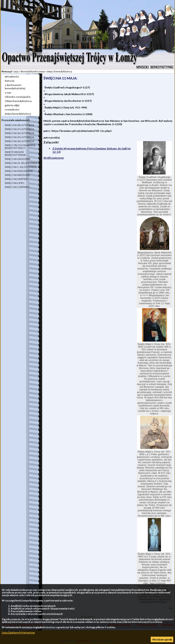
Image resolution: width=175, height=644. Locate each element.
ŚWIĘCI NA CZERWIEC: (17, 187)
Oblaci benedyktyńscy (18, 101)
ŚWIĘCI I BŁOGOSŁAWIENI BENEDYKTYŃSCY (20, 147)
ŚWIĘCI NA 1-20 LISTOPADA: (21, 167)
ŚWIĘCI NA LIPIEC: (15, 183)
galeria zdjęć (12, 105)
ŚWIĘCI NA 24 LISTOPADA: (20, 141)
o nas (8, 93)
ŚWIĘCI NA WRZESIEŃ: (17, 175)
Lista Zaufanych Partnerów (18, 633)
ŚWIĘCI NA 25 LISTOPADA (19, 137)
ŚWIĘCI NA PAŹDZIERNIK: (19, 171)
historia (9, 81)
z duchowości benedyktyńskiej (15, 87)
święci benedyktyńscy (60, 71)
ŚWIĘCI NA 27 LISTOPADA (19, 129)
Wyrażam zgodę (162, 639)
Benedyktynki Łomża (33, 71)
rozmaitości (12, 109)
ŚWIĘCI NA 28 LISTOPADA (19, 125)
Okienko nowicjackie (18, 97)
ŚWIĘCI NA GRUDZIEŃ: (18, 159)
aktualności (12, 76)
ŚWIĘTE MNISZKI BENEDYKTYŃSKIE (15, 153)
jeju (16, 71)
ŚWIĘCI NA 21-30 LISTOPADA (21, 163)
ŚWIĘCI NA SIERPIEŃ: (16, 179)
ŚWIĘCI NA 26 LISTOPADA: (20, 133)
